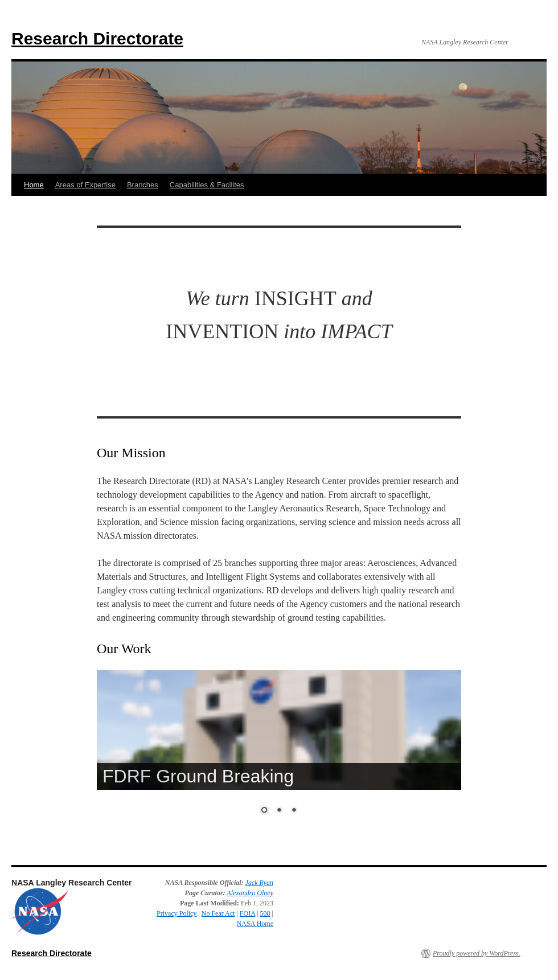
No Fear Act (218, 913)
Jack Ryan (259, 883)
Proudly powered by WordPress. (477, 953)
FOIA (247, 913)
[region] (279, 755)
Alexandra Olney (250, 893)
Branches (143, 185)
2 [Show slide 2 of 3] (279, 811)
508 (265, 913)
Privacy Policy (177, 913)
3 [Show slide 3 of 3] (294, 811)
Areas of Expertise (85, 185)
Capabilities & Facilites (207, 185)
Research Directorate (97, 38)
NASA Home (255, 924)
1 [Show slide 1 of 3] (264, 811)
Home (34, 185)
